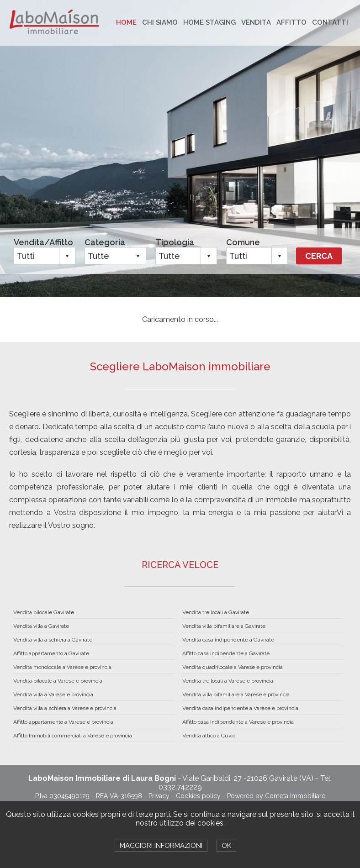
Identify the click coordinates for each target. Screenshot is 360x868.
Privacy (159, 796)
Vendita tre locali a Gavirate (216, 612)
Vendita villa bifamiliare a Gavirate (224, 626)
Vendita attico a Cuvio (209, 736)
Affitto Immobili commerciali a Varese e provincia (73, 736)
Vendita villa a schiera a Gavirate (53, 640)
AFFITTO (291, 22)
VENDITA (256, 22)
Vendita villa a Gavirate (41, 626)
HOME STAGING (209, 22)
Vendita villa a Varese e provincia (53, 694)
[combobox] (37, 256)
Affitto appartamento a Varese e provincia (63, 722)
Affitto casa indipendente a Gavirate (226, 653)
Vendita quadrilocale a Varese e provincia (233, 667)
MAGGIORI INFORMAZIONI (161, 846)
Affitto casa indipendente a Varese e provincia (238, 722)
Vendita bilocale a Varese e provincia (58, 681)
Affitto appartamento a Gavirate (51, 653)
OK (226, 846)
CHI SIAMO (160, 22)
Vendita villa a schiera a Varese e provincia (65, 708)
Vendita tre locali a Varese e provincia (228, 681)
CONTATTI (330, 22)
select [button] (67, 256)
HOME (126, 22)
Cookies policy (198, 796)
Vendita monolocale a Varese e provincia (62, 667)
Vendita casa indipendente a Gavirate (228, 640)
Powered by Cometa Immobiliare (276, 796)
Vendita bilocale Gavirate (44, 612)
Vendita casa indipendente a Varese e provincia (240, 708)
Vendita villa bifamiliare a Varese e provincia (236, 694)
